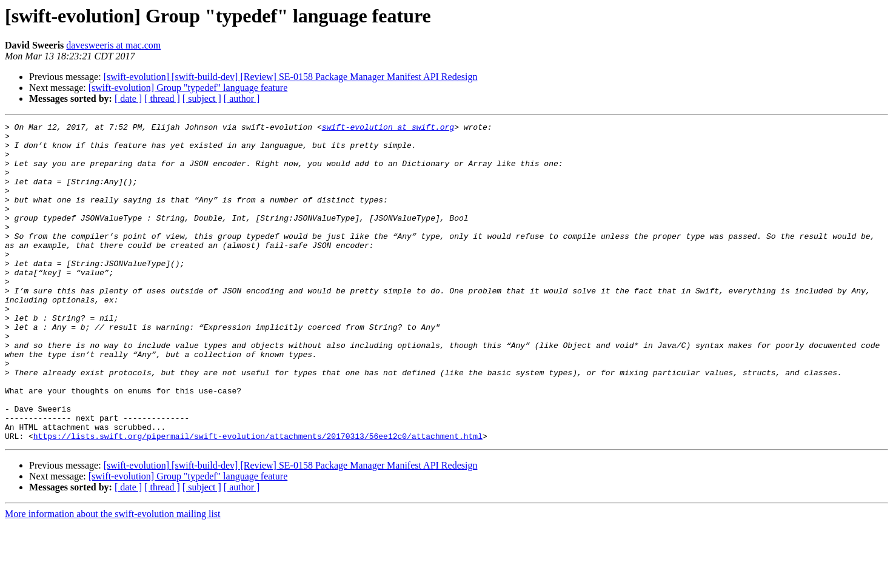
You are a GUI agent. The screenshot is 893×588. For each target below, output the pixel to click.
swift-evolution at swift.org (388, 129)
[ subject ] (202, 99)
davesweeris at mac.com (113, 45)
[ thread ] (162, 99)
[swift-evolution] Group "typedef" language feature (188, 88)
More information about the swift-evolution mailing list (113, 577)
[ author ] (242, 99)
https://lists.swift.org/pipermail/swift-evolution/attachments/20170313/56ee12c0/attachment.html (258, 499)
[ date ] (128, 99)
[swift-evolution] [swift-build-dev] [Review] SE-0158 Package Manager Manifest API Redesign (291, 77)
